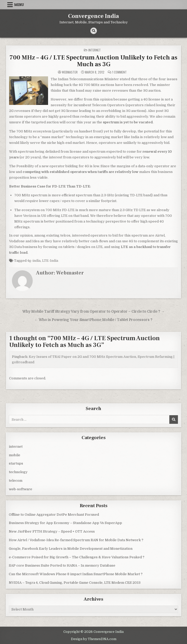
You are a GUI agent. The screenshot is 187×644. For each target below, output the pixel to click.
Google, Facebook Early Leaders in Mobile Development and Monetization (71, 549)
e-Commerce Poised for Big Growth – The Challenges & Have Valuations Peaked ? (77, 557)
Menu (19, 5)
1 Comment (119, 72)
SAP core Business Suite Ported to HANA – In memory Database (62, 565)
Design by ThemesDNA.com (94, 639)
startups (16, 463)
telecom (16, 481)
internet (95, 50)
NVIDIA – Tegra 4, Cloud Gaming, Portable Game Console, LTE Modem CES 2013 (75, 583)
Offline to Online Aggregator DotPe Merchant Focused (54, 515)
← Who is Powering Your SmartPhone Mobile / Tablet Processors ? (94, 320)
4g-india (34, 261)
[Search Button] (94, 31)
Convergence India (94, 16)
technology (18, 472)
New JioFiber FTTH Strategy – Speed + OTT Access (52, 531)
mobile (15, 455)
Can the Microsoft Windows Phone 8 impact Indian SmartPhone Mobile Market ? (76, 574)
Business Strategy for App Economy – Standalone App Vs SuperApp (65, 523)
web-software (21, 489)
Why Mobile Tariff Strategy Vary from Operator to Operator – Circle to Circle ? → (94, 311)
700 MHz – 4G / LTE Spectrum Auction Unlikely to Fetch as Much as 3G (94, 61)
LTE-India (50, 261)
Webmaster (70, 72)
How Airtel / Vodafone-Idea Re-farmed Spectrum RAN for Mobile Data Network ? (76, 540)
